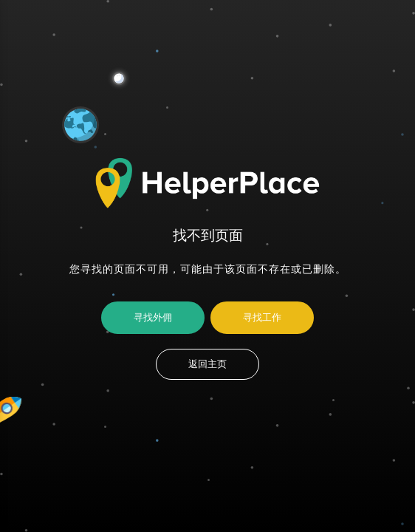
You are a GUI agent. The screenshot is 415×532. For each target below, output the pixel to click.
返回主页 (207, 364)
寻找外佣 (153, 318)
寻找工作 (262, 318)
